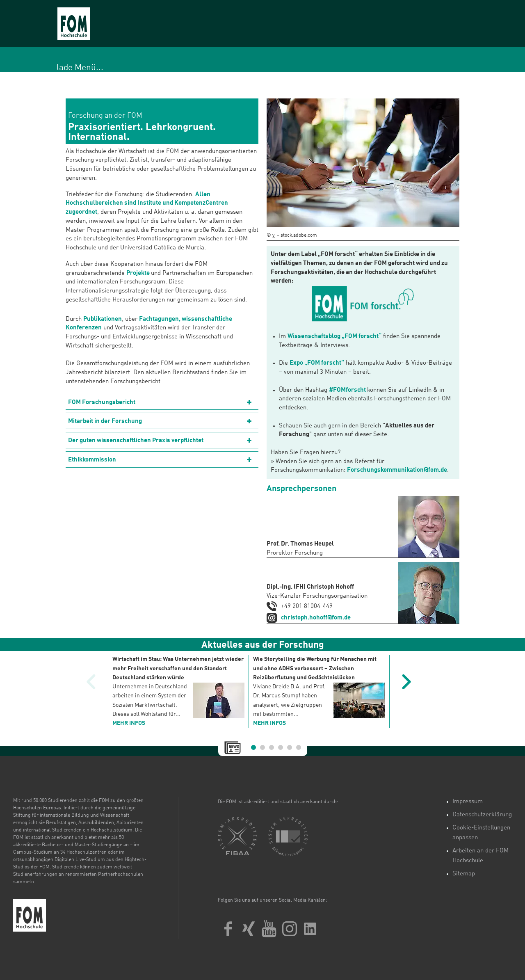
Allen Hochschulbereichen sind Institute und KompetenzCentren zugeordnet (147, 204)
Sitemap (464, 874)
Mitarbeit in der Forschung (105, 421)
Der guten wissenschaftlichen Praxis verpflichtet (136, 441)
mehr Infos (129, 723)
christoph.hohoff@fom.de (316, 618)
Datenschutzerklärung (482, 815)
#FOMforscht (347, 390)
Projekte (139, 273)
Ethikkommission (92, 460)
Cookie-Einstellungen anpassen (481, 833)
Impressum (468, 802)
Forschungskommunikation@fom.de (397, 470)
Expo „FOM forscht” (317, 363)
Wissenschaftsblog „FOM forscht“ (334, 337)
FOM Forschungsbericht (102, 403)
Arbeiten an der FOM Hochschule (480, 856)
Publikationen (103, 319)
